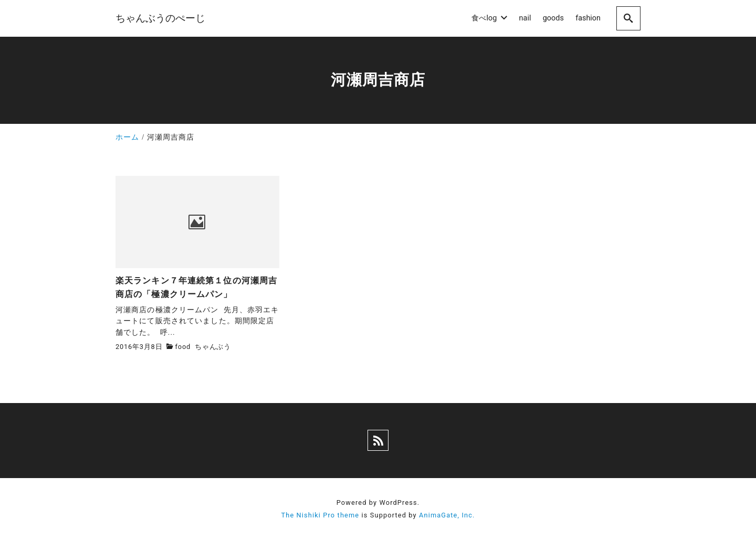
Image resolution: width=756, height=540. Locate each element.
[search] (628, 18)
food (183, 347)
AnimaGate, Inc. (447, 515)
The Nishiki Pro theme (320, 515)
